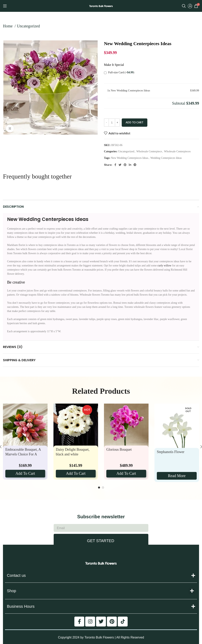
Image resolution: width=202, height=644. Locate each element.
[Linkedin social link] (130, 165)
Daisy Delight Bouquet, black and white (73, 452)
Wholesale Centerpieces (177, 151)
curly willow (164, 266)
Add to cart (135, 122)
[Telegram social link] (135, 165)
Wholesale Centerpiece (149, 151)
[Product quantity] (112, 123)
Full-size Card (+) (119, 72)
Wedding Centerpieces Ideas (166, 158)
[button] (192, 591)
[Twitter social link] (120, 165)
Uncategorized (28, 26)
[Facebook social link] (115, 165)
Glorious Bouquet (119, 449)
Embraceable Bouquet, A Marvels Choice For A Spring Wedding (23, 454)
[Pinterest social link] (125, 165)
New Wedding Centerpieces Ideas (130, 158)
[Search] (184, 6)
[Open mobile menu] (5, 6)
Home (8, 26)
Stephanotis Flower (171, 452)
